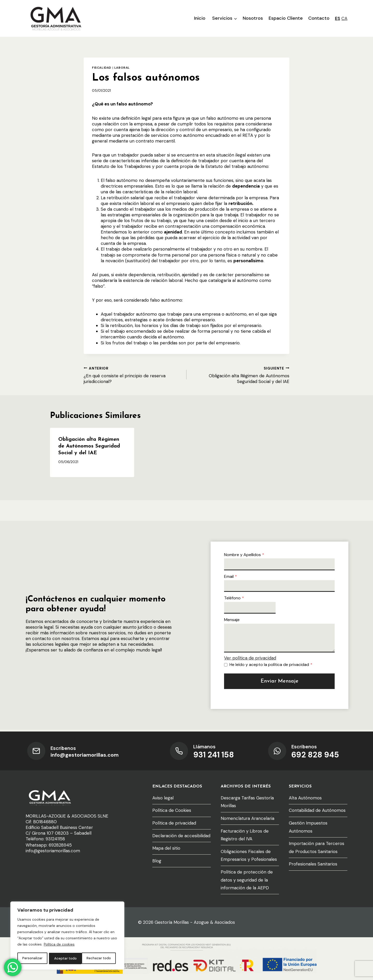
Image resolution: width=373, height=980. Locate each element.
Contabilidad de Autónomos (317, 810)
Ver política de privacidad (252, 659)
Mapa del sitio (166, 848)
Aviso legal (163, 798)
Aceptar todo (101, 958)
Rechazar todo (66, 958)
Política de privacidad (174, 823)
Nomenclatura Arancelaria (248, 818)
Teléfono (236, 599)
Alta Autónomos (305, 798)
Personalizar (32, 958)
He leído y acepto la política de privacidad (273, 665)
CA (344, 18)
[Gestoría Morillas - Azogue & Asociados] (56, 18)
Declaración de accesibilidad (181, 836)
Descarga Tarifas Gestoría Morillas (247, 802)
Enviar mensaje (279, 682)
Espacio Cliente (286, 18)
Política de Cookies (172, 810)
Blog (157, 861)
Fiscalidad (102, 68)
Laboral (122, 68)
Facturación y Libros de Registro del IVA (245, 835)
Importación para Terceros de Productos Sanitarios (317, 847)
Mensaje (234, 621)
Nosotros (253, 18)
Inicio (200, 18)
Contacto (319, 18)
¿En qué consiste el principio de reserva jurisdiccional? (133, 375)
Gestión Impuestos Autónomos (308, 827)
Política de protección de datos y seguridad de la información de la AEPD (247, 880)
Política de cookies (60, 946)
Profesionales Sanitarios (313, 864)
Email (233, 577)
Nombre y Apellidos (246, 555)
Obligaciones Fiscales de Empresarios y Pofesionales (249, 855)
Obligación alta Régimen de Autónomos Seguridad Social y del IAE (240, 375)
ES (338, 18)
